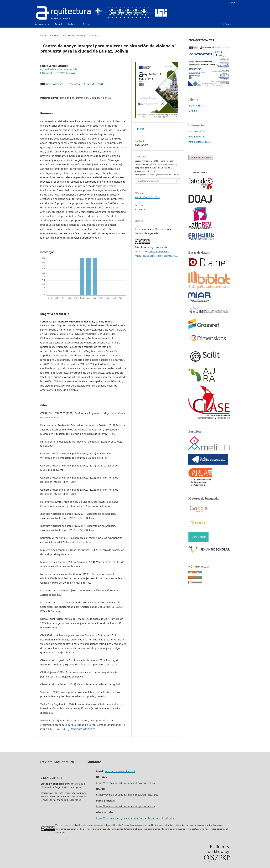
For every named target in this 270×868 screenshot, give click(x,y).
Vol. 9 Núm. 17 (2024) (74, 35)
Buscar (227, 24)
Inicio (43, 35)
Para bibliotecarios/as (199, 142)
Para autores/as (197, 137)
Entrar (232, 3)
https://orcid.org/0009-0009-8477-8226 (58, 73)
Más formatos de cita (148, 181)
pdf (142, 129)
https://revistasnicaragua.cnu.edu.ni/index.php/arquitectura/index (135, 818)
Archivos (72, 24)
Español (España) (198, 106)
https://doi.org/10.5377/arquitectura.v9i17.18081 (75, 84)
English (193, 111)
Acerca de (41, 24)
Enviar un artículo (201, 157)
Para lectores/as (197, 131)
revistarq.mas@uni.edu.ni (120, 771)
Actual (58, 24)
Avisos (86, 24)
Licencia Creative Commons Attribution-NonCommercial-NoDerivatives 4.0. (149, 825)
